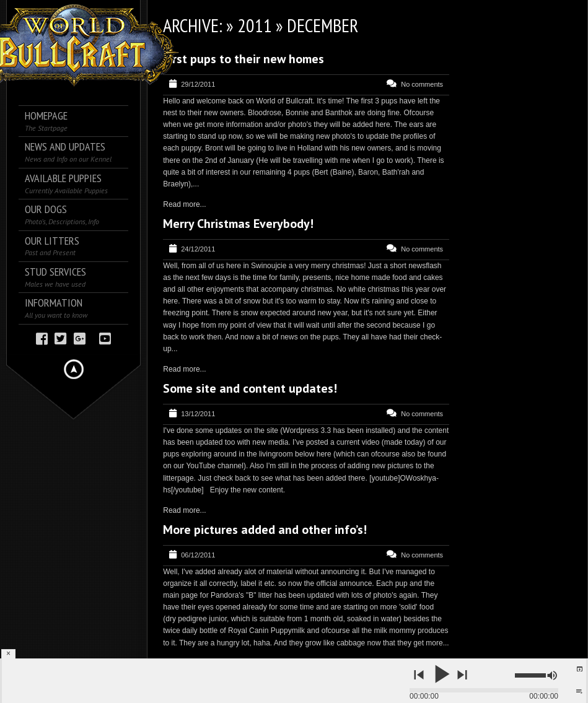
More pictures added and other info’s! (265, 530)
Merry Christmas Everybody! (238, 224)
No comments (422, 84)
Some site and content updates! (250, 388)
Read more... (184, 204)
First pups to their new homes (244, 59)
